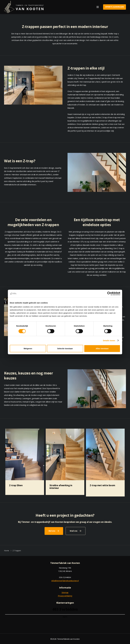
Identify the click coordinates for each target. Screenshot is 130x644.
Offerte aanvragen (115, 7)
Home (7, 550)
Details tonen (109, 340)
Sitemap (65, 592)
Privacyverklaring (65, 595)
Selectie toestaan (65, 348)
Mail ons (74, 530)
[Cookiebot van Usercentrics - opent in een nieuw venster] (109, 294)
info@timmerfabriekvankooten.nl (65, 580)
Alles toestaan (102, 348)
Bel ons (52, 530)
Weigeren (28, 348)
